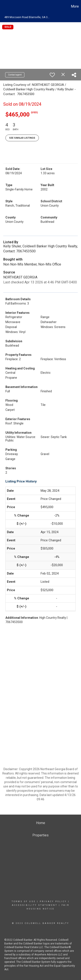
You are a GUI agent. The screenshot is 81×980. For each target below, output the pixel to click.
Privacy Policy (53, 901)
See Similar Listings (22, 138)
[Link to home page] (4, 6)
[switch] (52, 75)
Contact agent (15, 75)
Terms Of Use (24, 901)
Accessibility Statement (35, 905)
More (75, 6)
